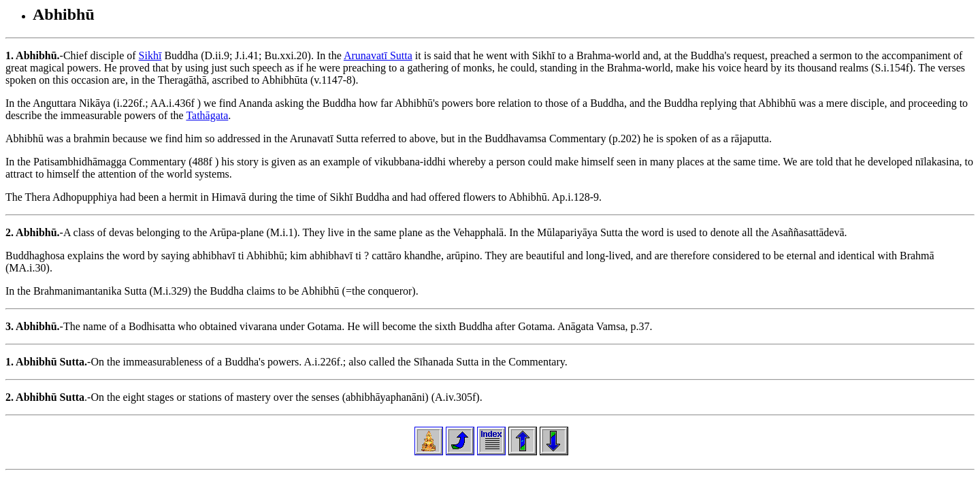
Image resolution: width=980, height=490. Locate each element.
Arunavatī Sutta (378, 55)
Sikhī (150, 55)
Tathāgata (207, 115)
